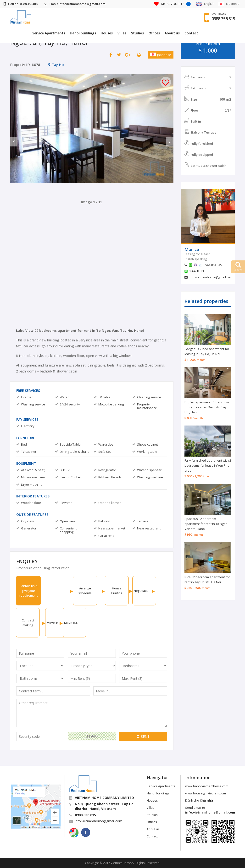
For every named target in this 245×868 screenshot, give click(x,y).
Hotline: (21, 4)
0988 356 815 (223, 19)
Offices (189, 33)
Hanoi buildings (117, 33)
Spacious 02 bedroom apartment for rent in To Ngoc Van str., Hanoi (206, 524)
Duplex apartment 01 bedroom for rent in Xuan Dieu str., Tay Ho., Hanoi (207, 407)
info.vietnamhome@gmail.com (211, 277)
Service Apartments (83, 33)
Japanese (161, 55)
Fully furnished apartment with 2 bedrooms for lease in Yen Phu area (208, 465)
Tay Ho (56, 65)
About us (207, 33)
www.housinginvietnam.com (206, 793)
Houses (141, 33)
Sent (143, 736)
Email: (75, 4)
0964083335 (197, 271)
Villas (156, 33)
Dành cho (199, 800)
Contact (226, 33)
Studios (172, 33)
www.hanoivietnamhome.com (207, 786)
